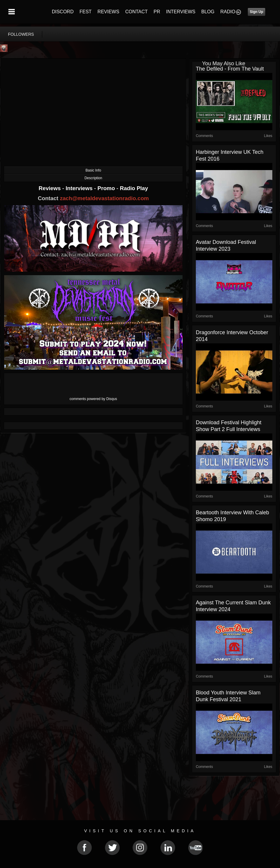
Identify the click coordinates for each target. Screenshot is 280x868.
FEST (86, 12)
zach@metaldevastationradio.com (104, 198)
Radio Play (134, 188)
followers (21, 34)
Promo (107, 188)
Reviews (51, 188)
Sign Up (257, 12)
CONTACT (136, 12)
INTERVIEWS (181, 12)
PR (157, 12)
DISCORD (63, 12)
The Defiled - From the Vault (230, 69)
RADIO (228, 12)
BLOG (208, 12)
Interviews (80, 188)
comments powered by (93, 399)
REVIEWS (108, 12)
